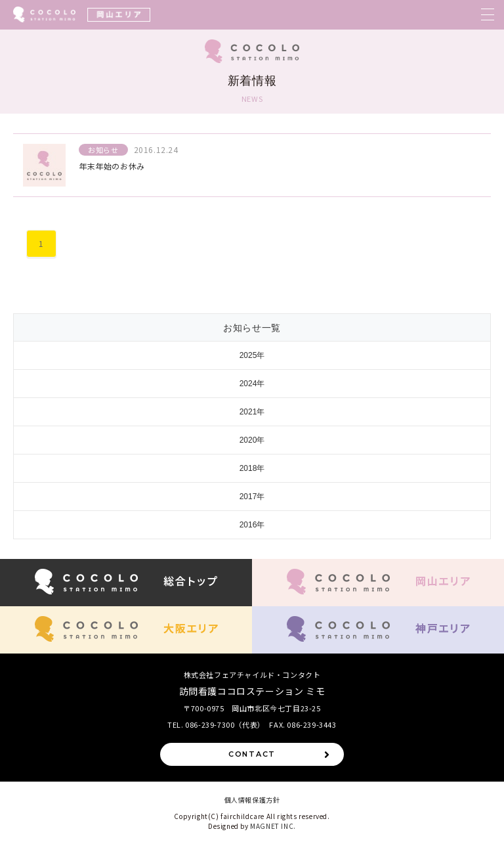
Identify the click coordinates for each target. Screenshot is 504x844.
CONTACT (280, 754)
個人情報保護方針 (252, 800)
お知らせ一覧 (252, 328)
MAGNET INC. (273, 826)
